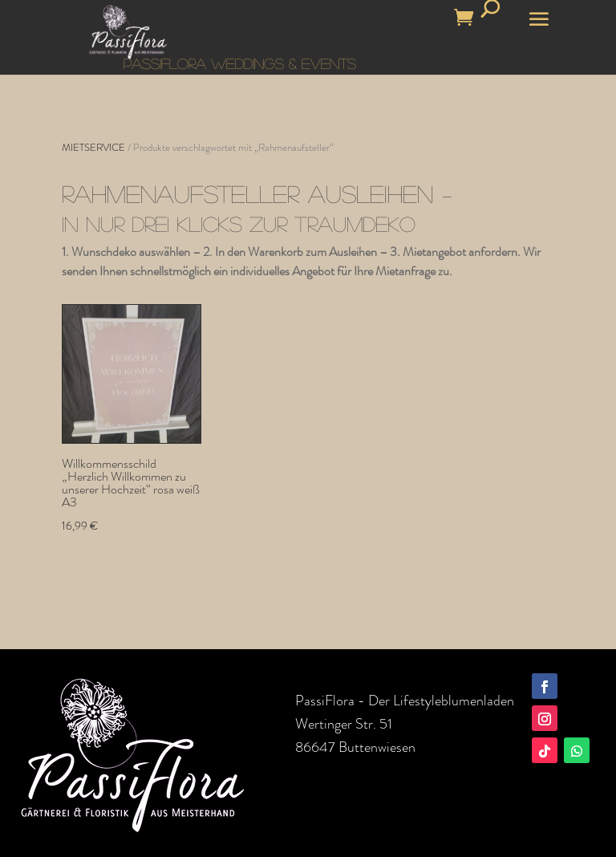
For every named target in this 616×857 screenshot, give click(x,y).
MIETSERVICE (93, 147)
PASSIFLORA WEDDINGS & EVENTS (240, 63)
